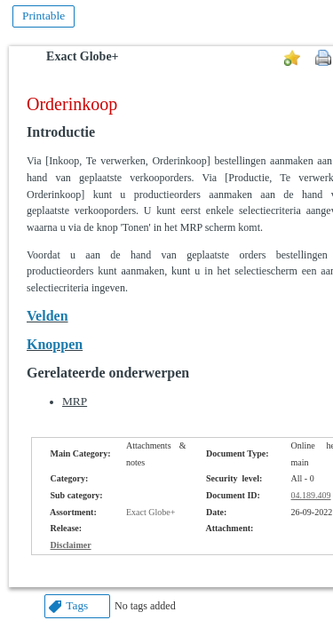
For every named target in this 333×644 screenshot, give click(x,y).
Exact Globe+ (82, 56)
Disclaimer (71, 545)
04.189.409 (311, 495)
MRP (75, 401)
